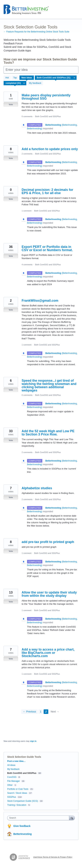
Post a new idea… (16, 761)
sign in (33, 741)
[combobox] (39, 818)
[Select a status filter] (15, 83)
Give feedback (22, 826)
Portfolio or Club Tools (18, 789)
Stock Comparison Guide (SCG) (23, 801)
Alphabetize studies (37, 488)
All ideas (11, 765)
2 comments (27, 154)
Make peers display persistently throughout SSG (46, 97)
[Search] (72, 818)
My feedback (35, 83)
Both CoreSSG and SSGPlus (48, 116)
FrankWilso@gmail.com (40, 301)
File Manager (14, 781)
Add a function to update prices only (50, 149)
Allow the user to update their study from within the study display (49, 594)
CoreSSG (12, 777)
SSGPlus (12, 797)
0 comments (27, 116)
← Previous (29, 712)
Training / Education (17, 805)
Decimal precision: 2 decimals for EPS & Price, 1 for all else (47, 191)
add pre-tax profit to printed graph (48, 542)
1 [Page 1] (41, 712)
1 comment (26, 211)
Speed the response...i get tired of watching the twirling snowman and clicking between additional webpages (49, 385)
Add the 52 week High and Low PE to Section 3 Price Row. (48, 433)
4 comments (27, 265)
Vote (11, 104)
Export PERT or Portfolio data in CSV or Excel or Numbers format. (47, 248)
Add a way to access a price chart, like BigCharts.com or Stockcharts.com (48, 653)
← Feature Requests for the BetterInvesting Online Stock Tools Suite (36, 32)
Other (10, 785)
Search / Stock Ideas (17, 793)
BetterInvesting (23, 834)
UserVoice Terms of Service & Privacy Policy (53, 857)
